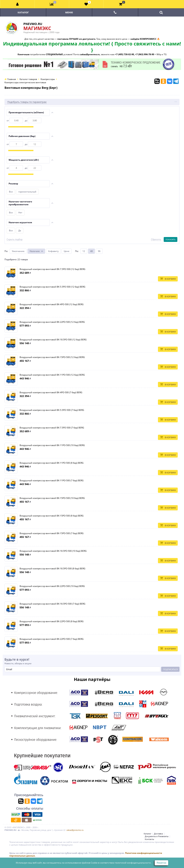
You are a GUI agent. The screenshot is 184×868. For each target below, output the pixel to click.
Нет (20, 213)
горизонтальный (27, 192)
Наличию (35, 251)
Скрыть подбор (15, 239)
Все (11, 192)
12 (84, 251)
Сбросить (156, 239)
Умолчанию (18, 251)
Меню (69, 12)
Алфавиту (53, 251)
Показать (171, 239)
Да (20, 230)
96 (99, 251)
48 (91, 251)
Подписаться (170, 669)
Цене (67, 251)
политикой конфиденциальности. (133, 863)
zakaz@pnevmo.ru (75, 830)
